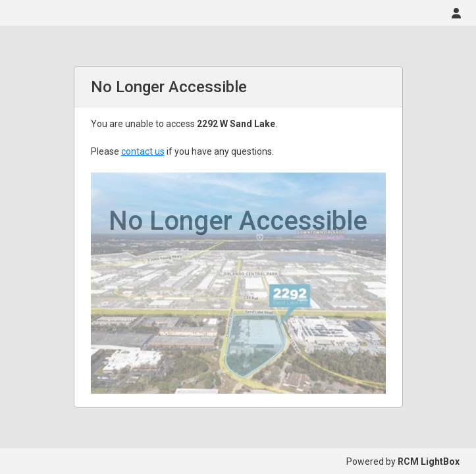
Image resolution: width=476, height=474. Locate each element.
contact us (143, 151)
